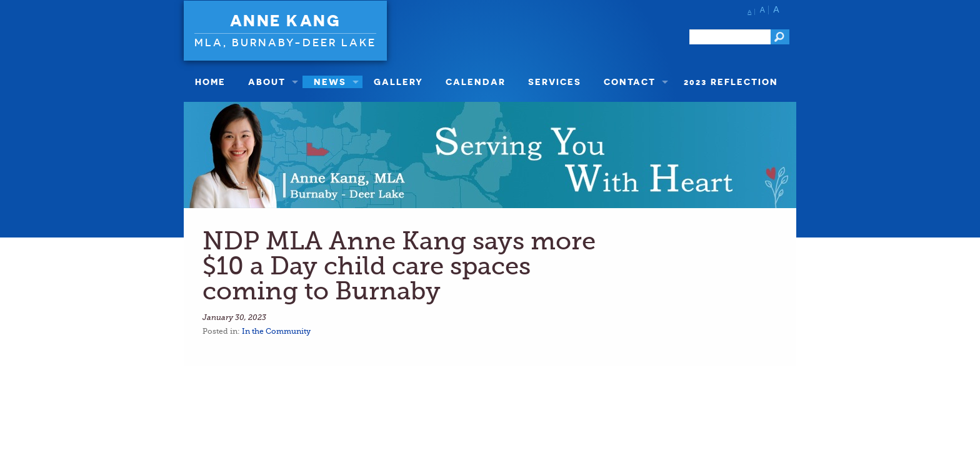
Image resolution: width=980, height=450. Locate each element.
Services (555, 82)
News (330, 82)
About (267, 82)
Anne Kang (286, 21)
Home (210, 82)
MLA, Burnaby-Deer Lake (285, 42)
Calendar (476, 82)
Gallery (398, 82)
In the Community (276, 331)
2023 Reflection (731, 82)
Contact (630, 82)
